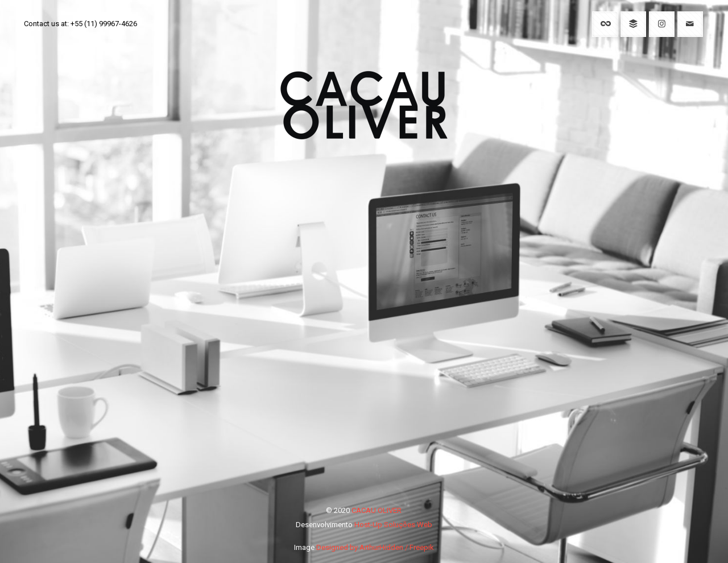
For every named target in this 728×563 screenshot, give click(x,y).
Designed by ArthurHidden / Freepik (375, 547)
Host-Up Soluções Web (393, 525)
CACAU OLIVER (377, 510)
